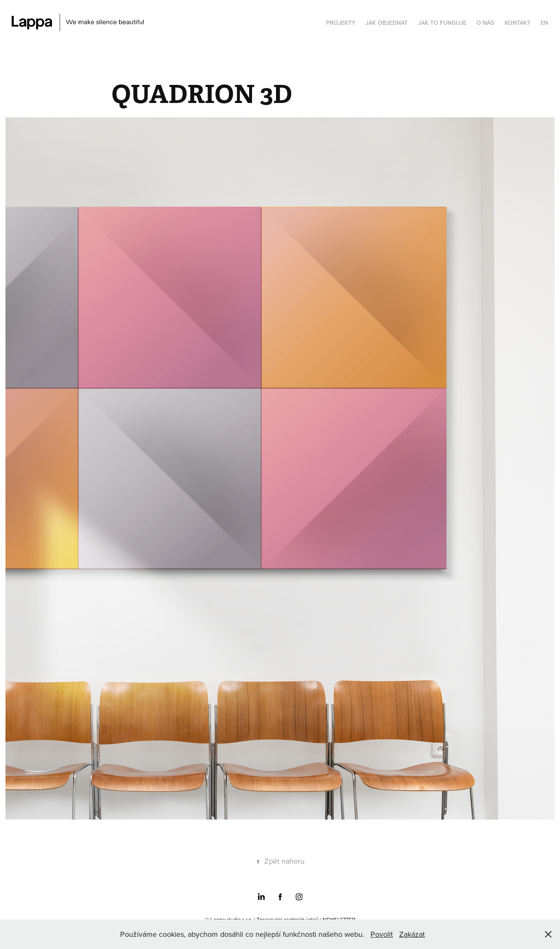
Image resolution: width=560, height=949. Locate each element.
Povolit (382, 934)
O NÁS (485, 23)
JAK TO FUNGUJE (442, 23)
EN (544, 23)
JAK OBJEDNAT (386, 23)
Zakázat (412, 934)
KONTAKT (518, 23)
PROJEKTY (341, 23)
